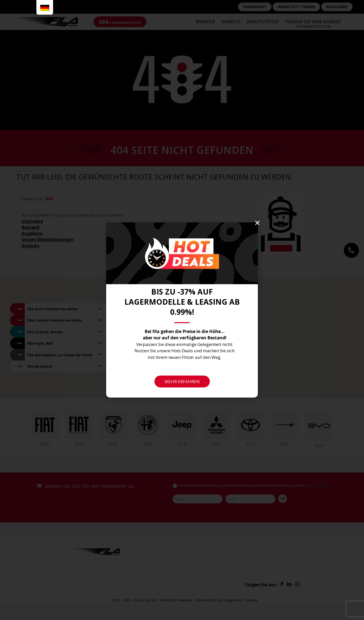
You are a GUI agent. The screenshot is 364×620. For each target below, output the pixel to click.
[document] (182, 310)
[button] (257, 223)
